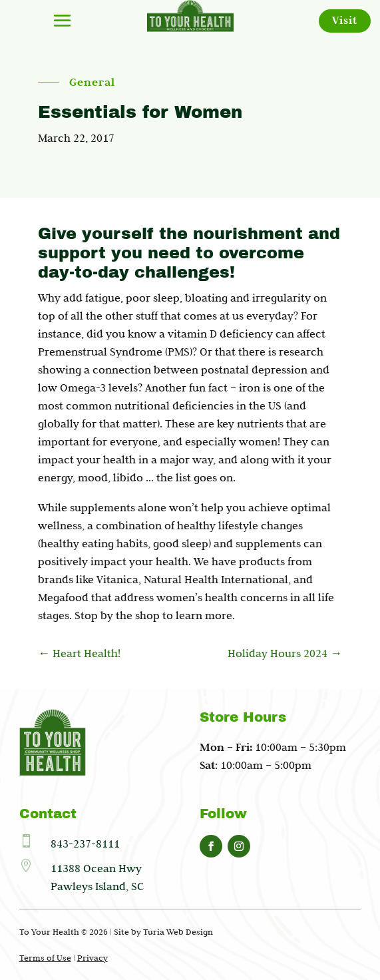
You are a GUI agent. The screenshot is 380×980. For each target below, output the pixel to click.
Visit (345, 20)
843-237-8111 (85, 844)
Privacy (93, 957)
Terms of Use (45, 957)
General (92, 83)
